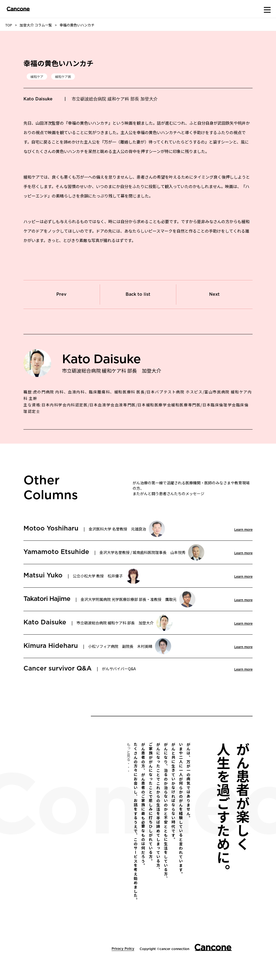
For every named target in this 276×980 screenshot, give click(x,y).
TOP (9, 25)
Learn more (243, 530)
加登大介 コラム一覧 (36, 25)
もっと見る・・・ (129, 757)
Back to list (138, 294)
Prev (61, 294)
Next (214, 294)
